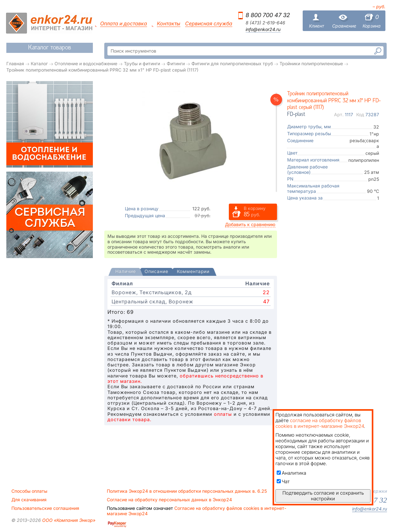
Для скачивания (29, 500)
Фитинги (176, 63)
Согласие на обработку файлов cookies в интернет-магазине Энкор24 (196, 511)
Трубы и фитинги (142, 63)
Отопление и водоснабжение (86, 63)
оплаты (223, 414)
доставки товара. (129, 419)
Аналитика (291, 473)
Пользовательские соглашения (45, 508)
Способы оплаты (29, 491)
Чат (283, 481)
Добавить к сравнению (250, 224)
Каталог (39, 63)
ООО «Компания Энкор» (68, 520)
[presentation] (126, 272)
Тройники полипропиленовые (311, 63)
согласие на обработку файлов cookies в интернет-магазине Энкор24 (320, 423)
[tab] (126, 272)
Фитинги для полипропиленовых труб (232, 63)
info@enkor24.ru (263, 29)
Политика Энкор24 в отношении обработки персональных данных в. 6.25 (187, 491)
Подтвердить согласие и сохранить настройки (323, 496)
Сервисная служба (209, 24)
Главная (15, 63)
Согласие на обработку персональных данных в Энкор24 (169, 500)
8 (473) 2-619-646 (265, 23)
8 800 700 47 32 (268, 15)
